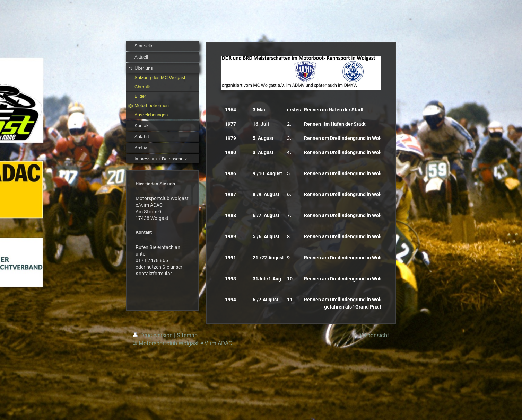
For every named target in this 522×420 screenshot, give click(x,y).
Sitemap (187, 335)
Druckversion (153, 335)
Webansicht (375, 335)
